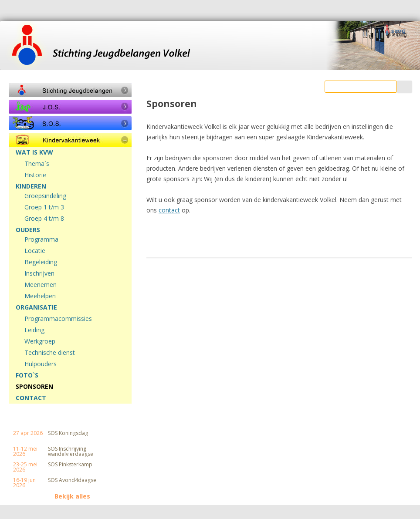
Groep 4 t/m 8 (44, 219)
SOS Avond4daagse (72, 480)
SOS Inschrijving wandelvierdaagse (71, 452)
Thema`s (37, 164)
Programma (41, 239)
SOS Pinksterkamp (70, 465)
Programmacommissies (58, 319)
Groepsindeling (45, 196)
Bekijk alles (72, 496)
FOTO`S (27, 375)
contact (169, 210)
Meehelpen (40, 296)
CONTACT (31, 398)
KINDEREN (31, 186)
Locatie (35, 251)
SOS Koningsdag (68, 433)
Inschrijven (39, 273)
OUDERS (28, 230)
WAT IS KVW (34, 152)
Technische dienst (50, 353)
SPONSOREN (34, 387)
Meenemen (41, 285)
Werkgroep (40, 341)
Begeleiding (41, 262)
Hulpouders (41, 364)
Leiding (34, 330)
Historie (35, 175)
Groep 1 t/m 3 (44, 207)
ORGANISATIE (36, 307)
